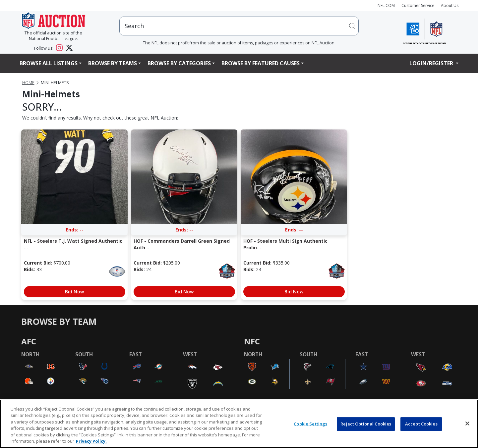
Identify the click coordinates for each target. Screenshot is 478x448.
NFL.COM (386, 5)
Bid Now (74, 292)
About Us (450, 5)
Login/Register (432, 63)
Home (28, 83)
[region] (239, 424)
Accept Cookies (421, 424)
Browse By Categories (179, 63)
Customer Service (418, 5)
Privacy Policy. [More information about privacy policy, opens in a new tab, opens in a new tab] (91, 441)
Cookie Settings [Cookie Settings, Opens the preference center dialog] (310, 424)
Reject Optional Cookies (366, 424)
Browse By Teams (113, 63)
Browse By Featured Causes (261, 63)
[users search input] (239, 26)
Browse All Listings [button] (49, 63)
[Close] (467, 423)
